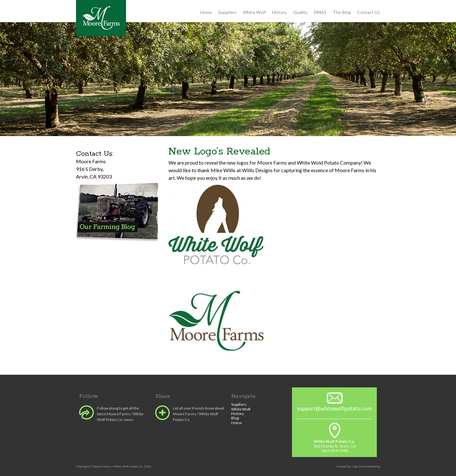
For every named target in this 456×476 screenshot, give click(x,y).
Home (206, 12)
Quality (300, 12)
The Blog (342, 12)
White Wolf (254, 12)
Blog (235, 418)
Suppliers (227, 12)
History (279, 12)
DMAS (320, 12)
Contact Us (369, 12)
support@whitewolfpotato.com (335, 408)
